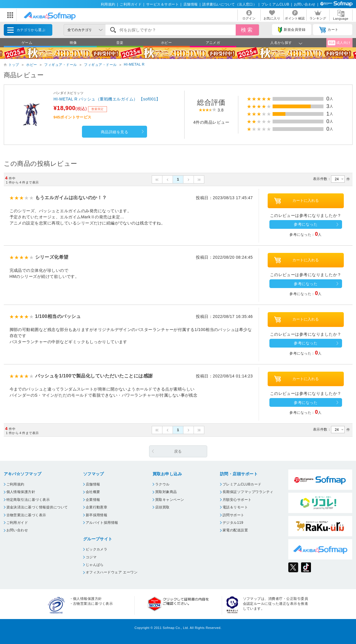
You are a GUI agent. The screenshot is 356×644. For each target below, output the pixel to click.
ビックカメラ (97, 549)
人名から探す (281, 43)
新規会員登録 (292, 30)
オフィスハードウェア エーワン (112, 572)
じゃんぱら (95, 565)
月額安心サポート (237, 500)
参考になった (306, 224)
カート (329, 30)
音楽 (120, 43)
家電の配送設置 (235, 530)
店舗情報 (191, 4)
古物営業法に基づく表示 (26, 515)
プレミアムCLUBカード (242, 484)
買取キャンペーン (170, 500)
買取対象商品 (166, 492)
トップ (14, 65)
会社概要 (93, 492)
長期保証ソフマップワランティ (248, 492)
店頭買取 (162, 507)
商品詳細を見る (115, 132)
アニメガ (213, 43)
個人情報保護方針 (21, 492)
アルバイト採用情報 (102, 523)
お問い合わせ (305, 4)
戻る (178, 451)
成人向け (339, 43)
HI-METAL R (134, 64)
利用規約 (108, 4)
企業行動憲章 (97, 507)
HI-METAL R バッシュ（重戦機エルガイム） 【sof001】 (107, 99)
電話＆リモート (235, 507)
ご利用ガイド (131, 4)
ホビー (166, 43)
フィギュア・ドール (60, 65)
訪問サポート (234, 515)
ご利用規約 (15, 484)
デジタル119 (233, 523)
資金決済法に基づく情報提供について (37, 507)
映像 (73, 43)
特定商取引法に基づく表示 (28, 500)
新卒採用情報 (97, 515)
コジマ (91, 557)
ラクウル (162, 484)
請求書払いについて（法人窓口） (229, 4)
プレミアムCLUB (275, 4)
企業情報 (93, 500)
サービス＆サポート (162, 4)
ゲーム (27, 43)
